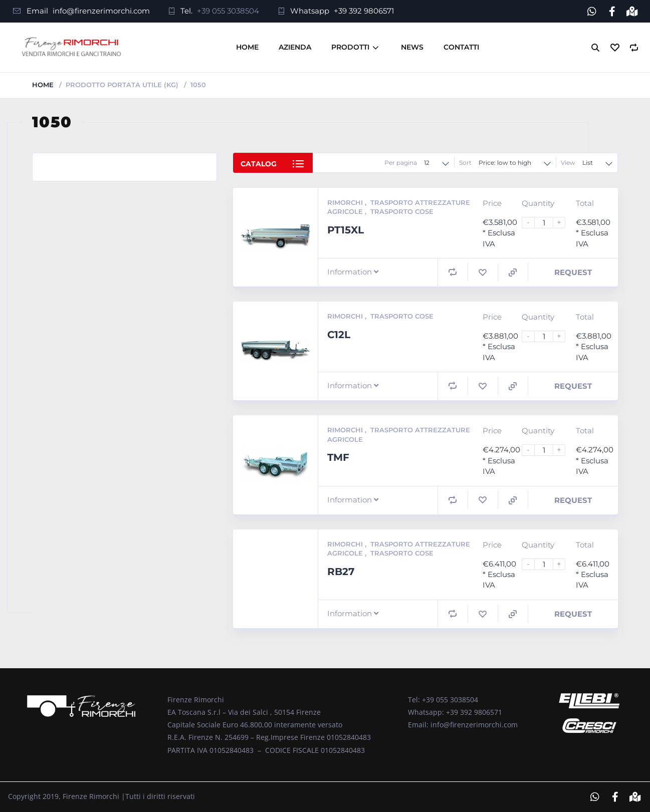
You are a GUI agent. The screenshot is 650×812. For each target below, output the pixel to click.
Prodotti (350, 47)
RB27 (341, 572)
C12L (339, 335)
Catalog (259, 164)
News (412, 47)
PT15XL (346, 230)
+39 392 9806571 (364, 11)
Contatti (461, 47)
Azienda (295, 47)
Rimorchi (346, 202)
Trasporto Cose (402, 211)
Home (247, 47)
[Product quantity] (548, 223)
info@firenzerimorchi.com (101, 11)
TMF (338, 457)
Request (573, 272)
